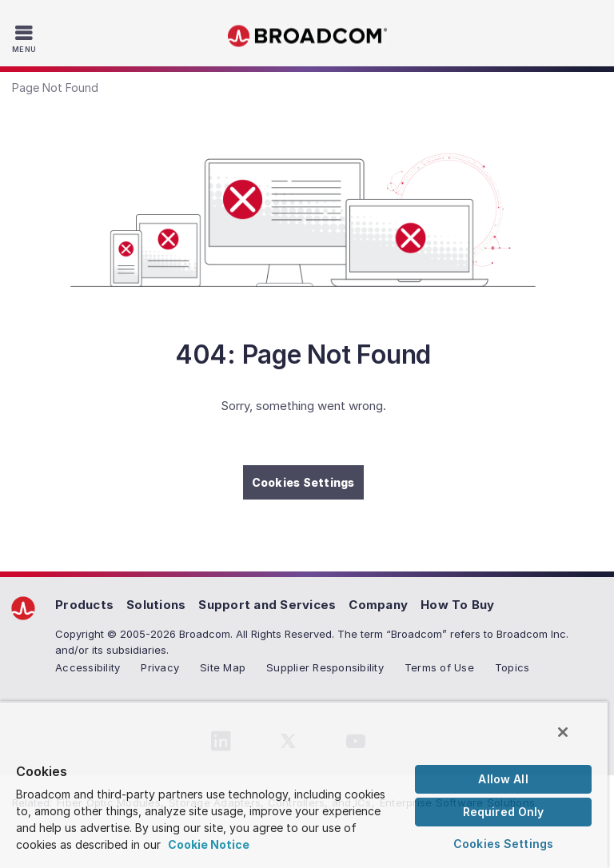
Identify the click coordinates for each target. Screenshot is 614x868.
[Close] (563, 732)
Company (378, 605)
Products (84, 605)
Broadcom (307, 36)
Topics (512, 667)
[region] (304, 784)
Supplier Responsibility (325, 667)
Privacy (160, 667)
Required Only (504, 812)
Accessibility (88, 667)
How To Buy (458, 605)
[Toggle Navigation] (26, 38)
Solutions (156, 605)
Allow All (503, 779)
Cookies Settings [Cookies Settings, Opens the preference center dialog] (503, 844)
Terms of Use (439, 667)
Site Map (223, 667)
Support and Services (267, 605)
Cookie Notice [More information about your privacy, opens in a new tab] (209, 844)
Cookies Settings (303, 482)
